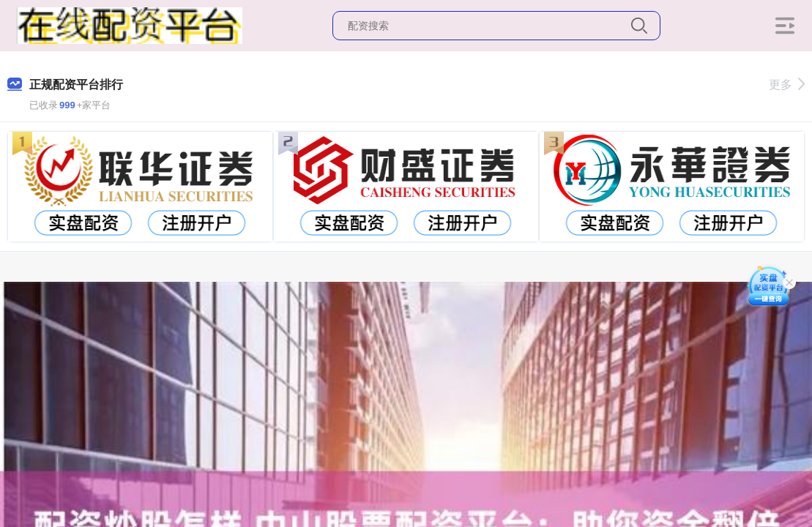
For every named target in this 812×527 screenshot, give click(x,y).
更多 (787, 85)
